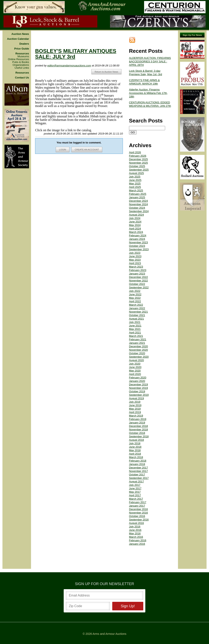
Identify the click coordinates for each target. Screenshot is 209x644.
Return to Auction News (106, 72)
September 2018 (139, 436)
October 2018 (137, 433)
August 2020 (136, 360)
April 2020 (135, 374)
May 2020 (135, 371)
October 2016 (137, 516)
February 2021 (138, 339)
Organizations (21, 65)
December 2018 (138, 426)
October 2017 (137, 475)
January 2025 (137, 197)
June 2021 (135, 326)
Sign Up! (128, 606)
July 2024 (135, 218)
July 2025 (135, 177)
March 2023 (136, 267)
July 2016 (135, 527)
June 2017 (135, 488)
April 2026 (135, 152)
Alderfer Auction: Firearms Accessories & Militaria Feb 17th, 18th (148, 93)
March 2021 (136, 336)
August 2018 (136, 440)
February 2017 (138, 502)
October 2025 (137, 166)
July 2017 (135, 485)
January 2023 (137, 274)
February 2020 (138, 378)
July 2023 (135, 253)
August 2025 (136, 173)
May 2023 (135, 260)
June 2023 (135, 256)
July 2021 (135, 322)
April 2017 (135, 495)
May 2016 (135, 533)
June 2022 (135, 294)
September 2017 (139, 478)
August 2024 (136, 215)
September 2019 (139, 395)
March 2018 (136, 457)
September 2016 (139, 520)
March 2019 (136, 416)
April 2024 (135, 229)
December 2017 (138, 468)
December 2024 (138, 201)
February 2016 (138, 540)
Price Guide (22, 49)
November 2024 (138, 204)
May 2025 (135, 184)
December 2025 (138, 159)
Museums (23, 56)
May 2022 (135, 298)
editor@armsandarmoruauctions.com (69, 66)
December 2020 (138, 346)
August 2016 (136, 523)
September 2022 (139, 287)
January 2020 (137, 381)
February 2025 (138, 194)
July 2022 (135, 291)
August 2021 (136, 319)
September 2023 (139, 249)
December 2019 (138, 384)
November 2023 (138, 242)
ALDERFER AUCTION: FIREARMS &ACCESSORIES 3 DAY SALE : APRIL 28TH (150, 61)
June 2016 (135, 530)
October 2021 (137, 315)
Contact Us (22, 78)
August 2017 (136, 481)
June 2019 (135, 405)
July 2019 (135, 402)
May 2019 (135, 409)
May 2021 (135, 329)
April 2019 (135, 412)
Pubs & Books (21, 62)
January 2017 (137, 506)
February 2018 (138, 461)
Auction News (20, 34)
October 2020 (137, 353)
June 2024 (135, 222)
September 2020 (139, 357)
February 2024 (138, 235)
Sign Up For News (192, 35)
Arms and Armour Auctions (109, 634)
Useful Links (22, 68)
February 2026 (138, 156)
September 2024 (139, 211)
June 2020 (135, 367)
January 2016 (137, 544)
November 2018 (138, 430)
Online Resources (18, 59)
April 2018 (135, 454)
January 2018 (137, 464)
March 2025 (136, 190)
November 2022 (138, 281)
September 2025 (139, 170)
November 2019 (138, 388)
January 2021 (137, 343)
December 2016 (138, 509)
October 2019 (137, 391)
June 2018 (135, 447)
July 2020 (135, 364)
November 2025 (138, 163)
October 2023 (137, 246)
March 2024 (136, 232)
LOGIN (62, 150)
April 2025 (135, 187)
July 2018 (135, 443)
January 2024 (137, 239)
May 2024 (135, 225)
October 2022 (137, 284)
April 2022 (135, 301)
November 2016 (138, 513)
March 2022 (136, 305)
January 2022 (137, 308)
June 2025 (135, 180)
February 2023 (138, 270)
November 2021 (138, 312)
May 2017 (135, 492)
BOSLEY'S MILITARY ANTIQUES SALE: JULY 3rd (76, 54)
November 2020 (138, 350)
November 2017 (138, 471)
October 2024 (137, 208)
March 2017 (136, 499)
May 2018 (135, 450)
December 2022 (138, 277)
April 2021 (135, 332)
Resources (22, 54)
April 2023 (135, 263)
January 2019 (137, 423)
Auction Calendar (18, 39)
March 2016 (136, 537)
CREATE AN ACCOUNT (87, 150)
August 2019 (136, 398)
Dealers (24, 44)
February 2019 (138, 419)
